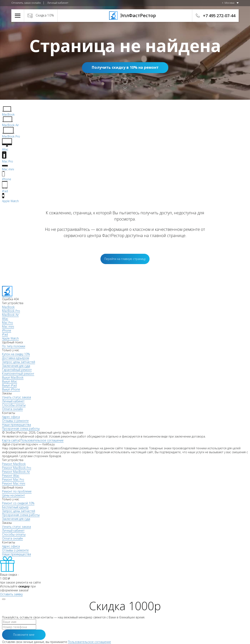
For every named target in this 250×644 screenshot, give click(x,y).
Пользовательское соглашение (42, 440)
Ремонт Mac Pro (13, 480)
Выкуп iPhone (11, 389)
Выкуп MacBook (13, 378)
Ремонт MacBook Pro (17, 468)
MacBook (8, 307)
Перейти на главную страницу (125, 259)
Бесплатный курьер (15, 507)
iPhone (7, 330)
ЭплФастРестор (125, 15)
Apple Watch (10, 338)
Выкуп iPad (9, 385)
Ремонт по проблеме (17, 491)
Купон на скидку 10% (16, 354)
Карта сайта (11, 440)
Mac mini (8, 327)
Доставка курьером (16, 358)
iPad (5, 334)
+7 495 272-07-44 (219, 16)
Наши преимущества (17, 425)
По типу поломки (14, 346)
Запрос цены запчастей (19, 362)
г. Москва (228, 3)
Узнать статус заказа (17, 397)
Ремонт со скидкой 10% (18, 503)
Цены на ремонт (14, 495)
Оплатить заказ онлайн (26, 3)
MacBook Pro (11, 311)
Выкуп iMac (10, 381)
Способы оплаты (14, 405)
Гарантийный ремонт (17, 370)
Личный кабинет (58, 3)
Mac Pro (8, 323)
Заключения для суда (16, 366)
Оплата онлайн (12, 409)
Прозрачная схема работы (21, 429)
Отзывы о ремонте (15, 421)
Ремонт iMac (11, 476)
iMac (5, 319)
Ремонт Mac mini (14, 483)
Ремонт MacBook (14, 464)
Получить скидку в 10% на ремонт (125, 67)
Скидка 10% (45, 15)
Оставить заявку (11, 594)
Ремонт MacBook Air (16, 472)
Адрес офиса (11, 417)
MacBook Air (10, 315)
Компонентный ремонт (18, 374)
